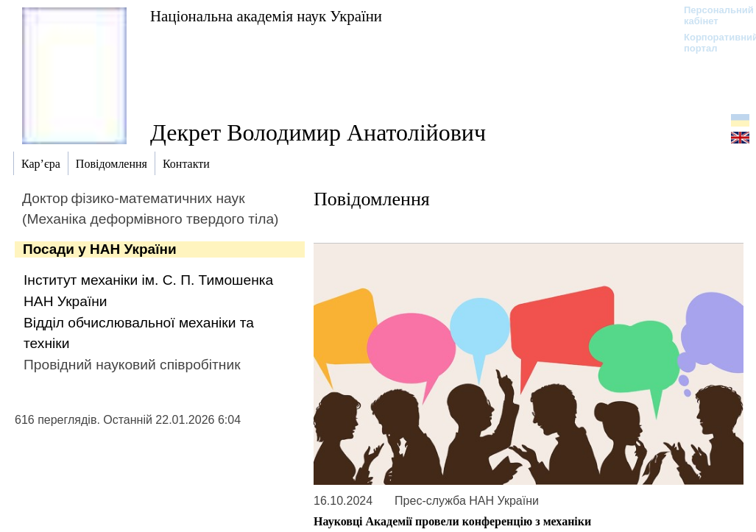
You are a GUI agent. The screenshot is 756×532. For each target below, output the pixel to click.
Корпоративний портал (711, 43)
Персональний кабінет (711, 15)
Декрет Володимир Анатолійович (318, 132)
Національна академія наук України (266, 16)
